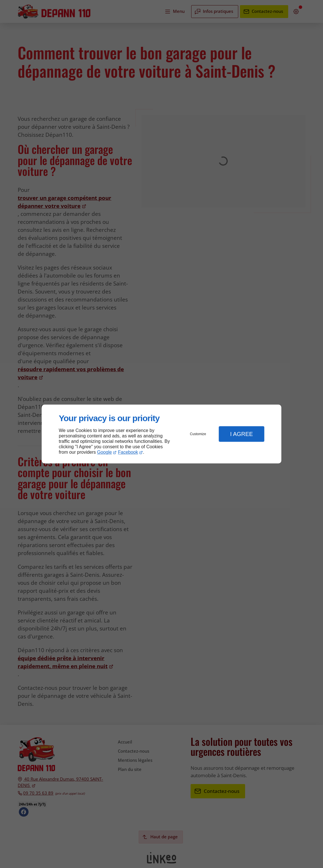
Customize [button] (198, 434)
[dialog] (161, 434)
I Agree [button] (241, 434)
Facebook (128, 452)
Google (104, 452)
